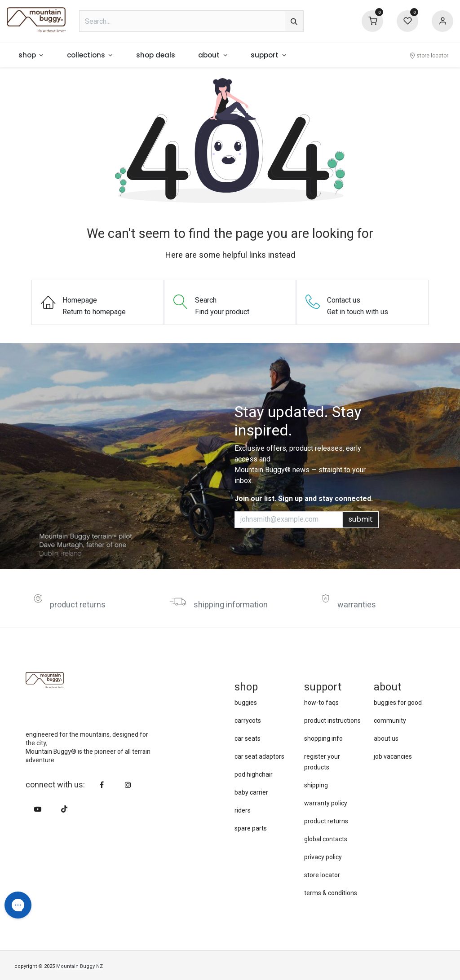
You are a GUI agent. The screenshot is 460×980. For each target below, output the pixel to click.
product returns (78, 605)
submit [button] (361, 519)
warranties (357, 605)
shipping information (231, 605)
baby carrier (251, 792)
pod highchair (254, 774)
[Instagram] (128, 785)
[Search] (294, 21)
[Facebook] (102, 785)
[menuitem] (31, 55)
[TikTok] (64, 809)
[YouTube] (38, 809)
